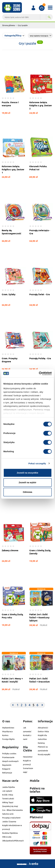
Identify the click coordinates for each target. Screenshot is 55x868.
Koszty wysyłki (44, 754)
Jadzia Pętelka (9, 787)
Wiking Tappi (8, 802)
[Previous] (13, 705)
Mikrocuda (7, 837)
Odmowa (27, 492)
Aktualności (43, 728)
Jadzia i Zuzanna (9, 821)
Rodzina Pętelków (10, 833)
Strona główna (9, 25)
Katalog (41, 743)
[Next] (42, 705)
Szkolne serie (8, 814)
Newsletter (28, 757)
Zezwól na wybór (27, 482)
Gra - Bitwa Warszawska (12, 810)
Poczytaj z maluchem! (11, 818)
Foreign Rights (8, 739)
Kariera (5, 735)
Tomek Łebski (8, 798)
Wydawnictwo (8, 728)
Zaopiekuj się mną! (10, 806)
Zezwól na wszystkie (28, 473)
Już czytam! (7, 791)
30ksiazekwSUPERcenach (13, 841)
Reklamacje (7, 773)
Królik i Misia (8, 795)
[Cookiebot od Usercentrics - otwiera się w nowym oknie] (39, 373)
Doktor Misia (43, 731)
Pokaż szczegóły (37, 463)
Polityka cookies (9, 753)
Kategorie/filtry (13, 35)
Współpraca (7, 731)
